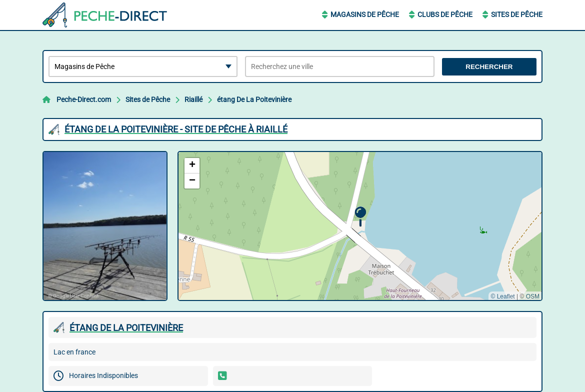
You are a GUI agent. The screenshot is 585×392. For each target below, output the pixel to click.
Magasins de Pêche (365, 14)
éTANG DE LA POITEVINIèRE (126, 328)
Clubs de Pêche (445, 14)
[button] (360, 217)
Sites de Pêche (517, 14)
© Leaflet (502, 296)
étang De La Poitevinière (254, 99)
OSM (533, 296)
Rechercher (489, 67)
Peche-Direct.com (84, 99)
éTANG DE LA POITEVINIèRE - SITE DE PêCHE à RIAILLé (176, 129)
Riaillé (193, 99)
